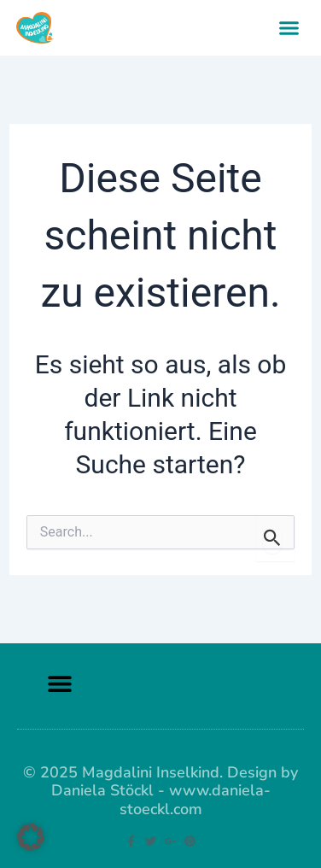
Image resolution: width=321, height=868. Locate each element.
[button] (289, 28)
